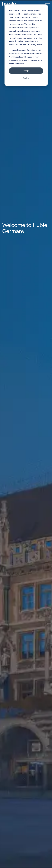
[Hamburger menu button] (48, 4)
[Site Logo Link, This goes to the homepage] (9, 4)
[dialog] (26, 45)
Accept (26, 71)
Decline (26, 78)
